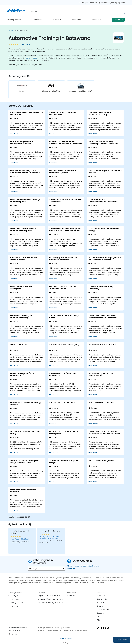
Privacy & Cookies (66, 639)
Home (11, 30)
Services (56, 20)
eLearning (37, 20)
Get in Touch (122, 640)
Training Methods (17, 603)
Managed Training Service (50, 599)
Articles (71, 596)
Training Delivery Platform (51, 603)
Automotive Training (22, 30)
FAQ (99, 617)
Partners (101, 603)
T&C (99, 620)
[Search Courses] (77, 12)
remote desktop (33, 58)
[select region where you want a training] (46, 569)
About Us (95, 20)
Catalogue (13, 596)
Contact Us (118, 20)
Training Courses (14, 20)
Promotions (14, 599)
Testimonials (103, 610)
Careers (100, 613)
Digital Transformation (49, 596)
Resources (76, 20)
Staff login (66, 643)
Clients (100, 606)
